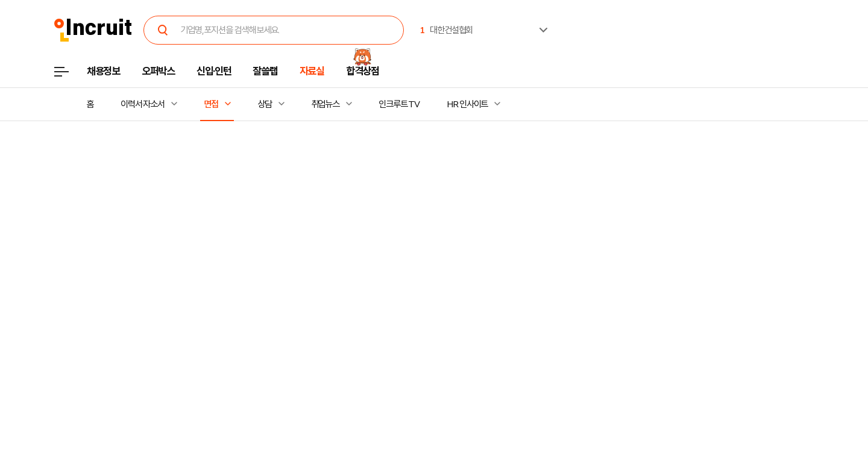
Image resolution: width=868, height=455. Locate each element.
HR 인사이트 (467, 104)
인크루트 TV (399, 104)
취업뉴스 (325, 104)
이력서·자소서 (143, 104)
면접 (211, 104)
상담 (265, 104)
